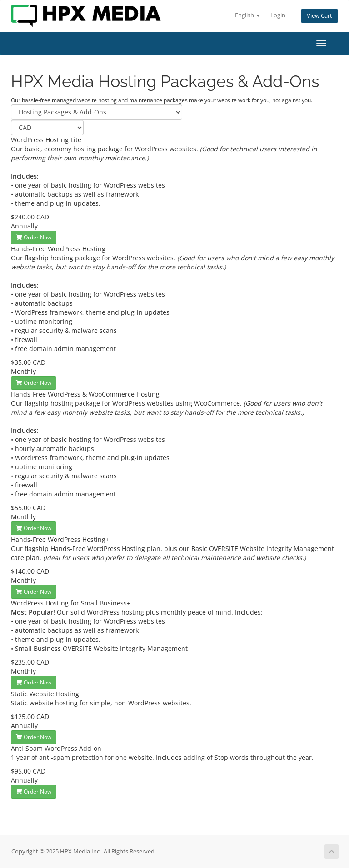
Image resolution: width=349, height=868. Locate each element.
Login (278, 15)
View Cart (319, 16)
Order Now (34, 237)
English (247, 15)
